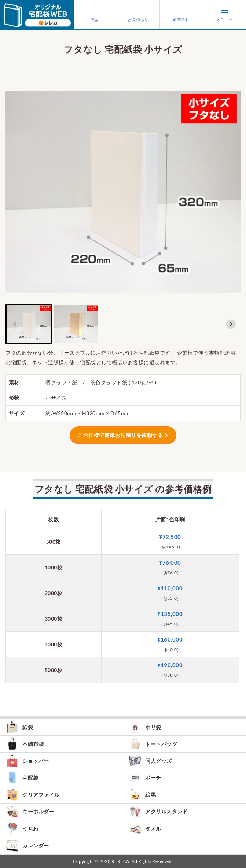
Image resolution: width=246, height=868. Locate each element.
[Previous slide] (15, 324)
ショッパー (27, 761)
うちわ (22, 829)
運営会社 (181, 15)
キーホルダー (30, 812)
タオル (145, 829)
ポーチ (145, 778)
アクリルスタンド (158, 812)
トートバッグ (153, 744)
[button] (29, 324)
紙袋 (19, 727)
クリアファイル (33, 795)
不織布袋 (25, 744)
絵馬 (142, 795)
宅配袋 (22, 778)
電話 (95, 15)
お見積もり (138, 15)
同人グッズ (150, 761)
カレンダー (27, 846)
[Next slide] (231, 324)
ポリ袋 (145, 727)
